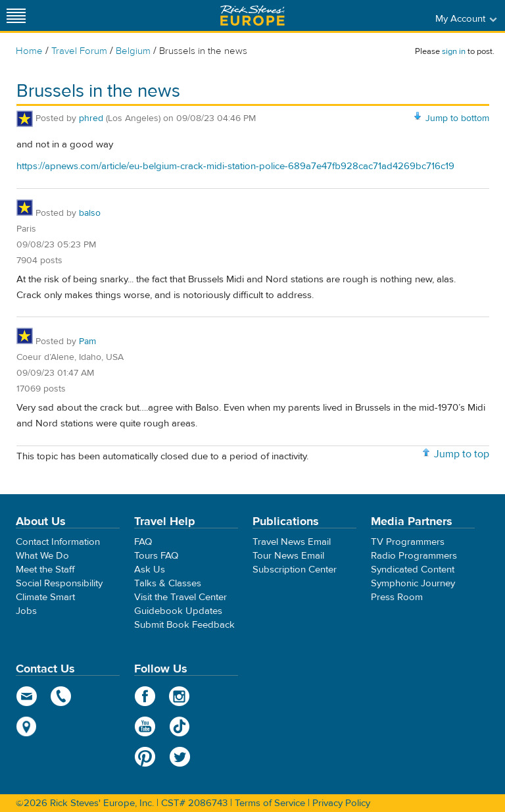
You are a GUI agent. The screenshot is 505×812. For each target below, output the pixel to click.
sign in (454, 51)
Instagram (180, 696)
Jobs (26, 611)
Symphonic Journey (413, 583)
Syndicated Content (413, 570)
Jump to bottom (457, 118)
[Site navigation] (16, 15)
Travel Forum (79, 51)
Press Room (397, 597)
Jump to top (462, 454)
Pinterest (145, 757)
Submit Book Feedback (184, 625)
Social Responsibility (59, 583)
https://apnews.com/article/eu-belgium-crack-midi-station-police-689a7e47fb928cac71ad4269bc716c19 (235, 166)
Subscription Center (295, 570)
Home (29, 51)
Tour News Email (288, 556)
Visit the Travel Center (180, 597)
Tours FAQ (156, 556)
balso (90, 213)
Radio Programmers (414, 556)
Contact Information (58, 542)
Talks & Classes (168, 583)
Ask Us (150, 570)
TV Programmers (408, 542)
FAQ (143, 542)
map (27, 726)
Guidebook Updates (178, 611)
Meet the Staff (45, 570)
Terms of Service (270, 803)
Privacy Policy (341, 803)
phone (61, 696)
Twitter (180, 757)
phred (91, 118)
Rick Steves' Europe (252, 15)
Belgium (133, 51)
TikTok (180, 726)
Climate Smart (45, 597)
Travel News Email (292, 542)
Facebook (145, 696)
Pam (87, 342)
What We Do (42, 556)
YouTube (145, 726)
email (27, 696)
